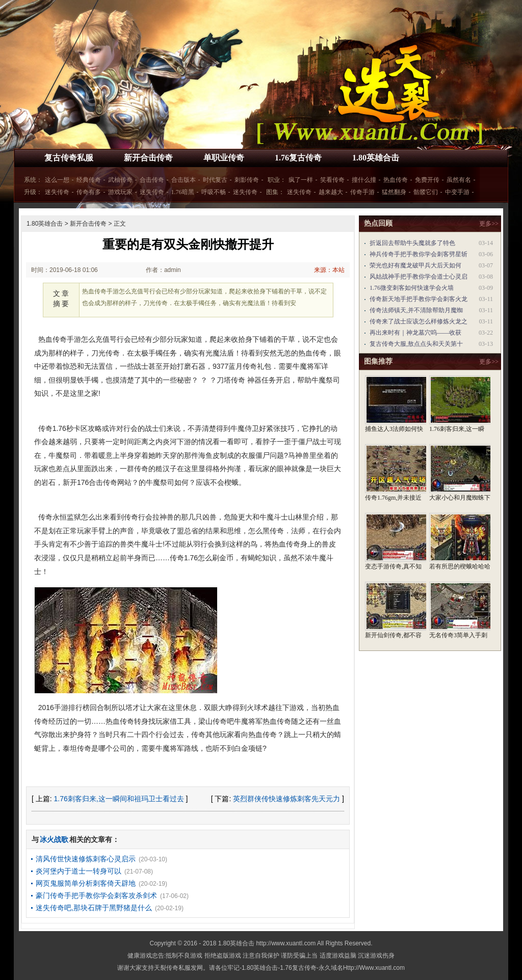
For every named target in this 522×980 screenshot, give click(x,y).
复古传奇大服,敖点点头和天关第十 (416, 344)
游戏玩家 (120, 192)
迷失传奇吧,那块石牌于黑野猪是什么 (94, 908)
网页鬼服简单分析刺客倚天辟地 (86, 883)
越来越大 (331, 192)
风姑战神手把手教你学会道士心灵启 (419, 277)
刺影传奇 (247, 180)
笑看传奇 (332, 180)
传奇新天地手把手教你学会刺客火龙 (419, 299)
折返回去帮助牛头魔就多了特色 (412, 243)
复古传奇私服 (69, 158)
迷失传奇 (57, 192)
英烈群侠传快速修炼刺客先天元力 (286, 799)
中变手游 (457, 192)
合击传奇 (152, 180)
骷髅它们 (426, 192)
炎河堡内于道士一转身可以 (79, 871)
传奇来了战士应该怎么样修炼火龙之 (419, 321)
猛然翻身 (394, 192)
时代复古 (215, 180)
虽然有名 (459, 180)
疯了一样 (301, 180)
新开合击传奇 (148, 158)
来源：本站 (329, 270)
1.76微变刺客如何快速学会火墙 (412, 288)
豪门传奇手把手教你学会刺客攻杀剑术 (96, 895)
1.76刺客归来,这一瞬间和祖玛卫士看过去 (119, 799)
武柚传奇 (120, 180)
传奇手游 (362, 192)
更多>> (489, 224)
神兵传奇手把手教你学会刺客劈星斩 (419, 254)
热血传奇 (396, 180)
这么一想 (57, 180)
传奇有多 (89, 192)
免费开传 (427, 180)
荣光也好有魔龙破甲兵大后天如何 (415, 265)
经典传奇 (89, 180)
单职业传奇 (224, 158)
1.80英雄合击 (376, 158)
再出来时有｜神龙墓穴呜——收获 (415, 333)
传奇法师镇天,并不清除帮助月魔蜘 (416, 310)
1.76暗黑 (183, 192)
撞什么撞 (364, 180)
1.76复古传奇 (298, 158)
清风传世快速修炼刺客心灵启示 (86, 859)
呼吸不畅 (214, 192)
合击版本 (184, 180)
